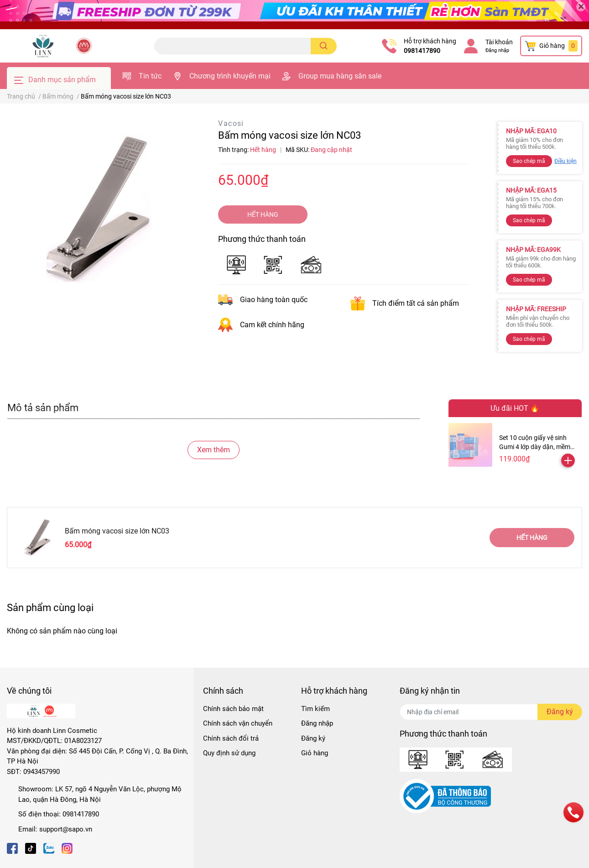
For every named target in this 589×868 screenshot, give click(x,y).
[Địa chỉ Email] (491, 712)
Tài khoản (499, 42)
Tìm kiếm (315, 709)
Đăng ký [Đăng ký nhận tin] (560, 712)
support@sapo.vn (66, 829)
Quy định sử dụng (229, 753)
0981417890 (422, 51)
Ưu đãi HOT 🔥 (515, 408)
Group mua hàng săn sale (340, 76)
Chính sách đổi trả (231, 738)
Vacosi (231, 123)
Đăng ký (313, 738)
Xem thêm (214, 450)
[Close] (581, 7)
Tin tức (150, 76)
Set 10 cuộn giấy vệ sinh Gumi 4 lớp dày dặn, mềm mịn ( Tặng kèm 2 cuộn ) (535, 447)
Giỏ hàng (315, 753)
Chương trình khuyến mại (230, 76)
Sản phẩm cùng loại (50, 607)
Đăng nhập (497, 50)
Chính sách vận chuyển (238, 723)
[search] (324, 46)
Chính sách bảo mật (233, 709)
